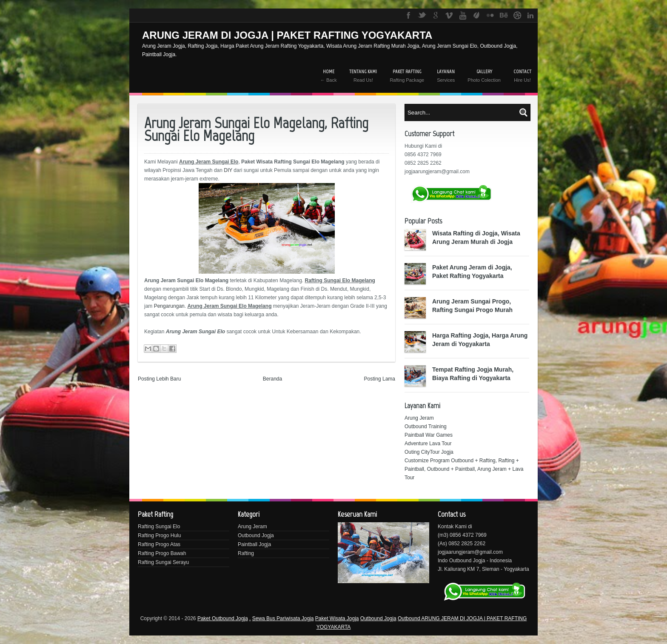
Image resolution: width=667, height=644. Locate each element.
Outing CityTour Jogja (429, 452)
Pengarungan (169, 306)
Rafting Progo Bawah (162, 553)
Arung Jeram (419, 418)
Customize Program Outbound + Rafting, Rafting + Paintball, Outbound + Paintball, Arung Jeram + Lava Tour (464, 469)
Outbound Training (426, 426)
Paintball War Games (429, 435)
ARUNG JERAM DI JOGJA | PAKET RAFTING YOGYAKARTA (287, 35)
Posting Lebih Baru (159, 379)
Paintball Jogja (254, 544)
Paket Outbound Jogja (223, 618)
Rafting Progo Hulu (159, 535)
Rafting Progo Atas (159, 544)
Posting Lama (380, 379)
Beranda (272, 379)
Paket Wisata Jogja (337, 618)
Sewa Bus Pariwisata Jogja (283, 618)
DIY (228, 170)
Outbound (409, 618)
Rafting (246, 553)
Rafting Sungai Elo (159, 527)
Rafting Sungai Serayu (163, 562)
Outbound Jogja (256, 535)
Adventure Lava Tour (428, 444)
